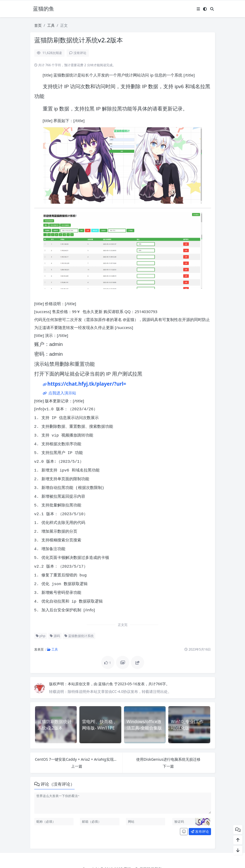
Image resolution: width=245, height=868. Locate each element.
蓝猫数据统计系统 (79, 617)
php (41, 617)
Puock (132, 858)
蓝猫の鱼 (106, 665)
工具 (51, 25)
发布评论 (200, 812)
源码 (55, 617)
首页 (38, 25)
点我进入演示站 (62, 393)
